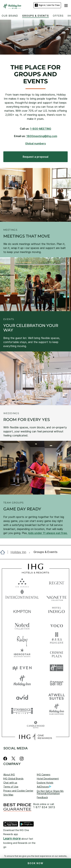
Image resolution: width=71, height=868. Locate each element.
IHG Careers (44, 775)
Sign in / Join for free (47, 5)
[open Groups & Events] (45, 552)
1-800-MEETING (41, 129)
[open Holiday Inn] (19, 552)
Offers (58, 16)
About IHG (9, 775)
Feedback (42, 797)
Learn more (12, 839)
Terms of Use (11, 787)
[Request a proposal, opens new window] (35, 157)
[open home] (4, 552)
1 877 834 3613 (44, 807)
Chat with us (10, 783)
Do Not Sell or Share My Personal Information (50, 792)
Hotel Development (48, 779)
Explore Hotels (45, 783)
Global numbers (35, 143)
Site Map (8, 795)
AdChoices (44, 787)
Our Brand (10, 16)
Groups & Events (35, 16)
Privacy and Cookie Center (18, 791)
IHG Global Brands (13, 779)
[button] (66, 5)
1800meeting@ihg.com (42, 136)
